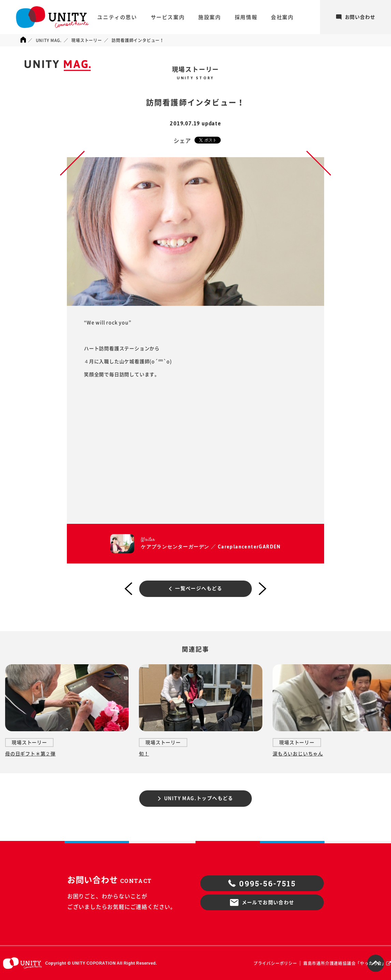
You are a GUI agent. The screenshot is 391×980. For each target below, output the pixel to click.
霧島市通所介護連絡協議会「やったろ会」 (345, 963)
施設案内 (209, 17)
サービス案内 (168, 17)
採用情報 (246, 17)
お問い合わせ (356, 17)
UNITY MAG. (49, 40)
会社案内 (282, 17)
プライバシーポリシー (275, 963)
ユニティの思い (117, 17)
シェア (182, 141)
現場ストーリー (87, 40)
